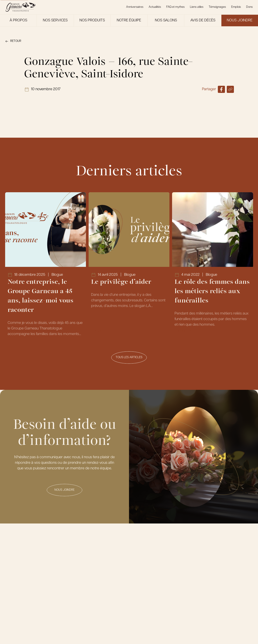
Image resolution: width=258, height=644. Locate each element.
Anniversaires (135, 7)
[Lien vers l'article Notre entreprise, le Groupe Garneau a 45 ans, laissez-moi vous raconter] (46, 266)
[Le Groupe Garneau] (20, 7)
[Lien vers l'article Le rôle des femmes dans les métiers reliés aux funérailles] (213, 266)
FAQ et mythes (175, 7)
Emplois (236, 7)
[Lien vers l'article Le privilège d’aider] (129, 266)
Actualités (155, 7)
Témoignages (217, 7)
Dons (249, 7)
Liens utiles (197, 7)
